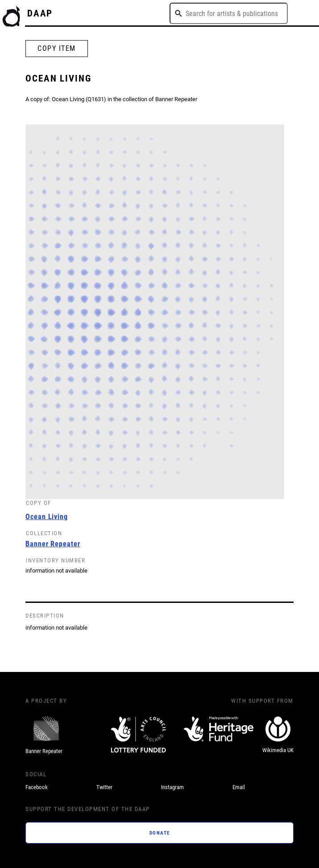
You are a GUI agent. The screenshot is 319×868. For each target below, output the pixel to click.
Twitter (104, 787)
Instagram (172, 787)
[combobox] (229, 13)
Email (239, 787)
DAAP (40, 13)
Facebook (37, 787)
